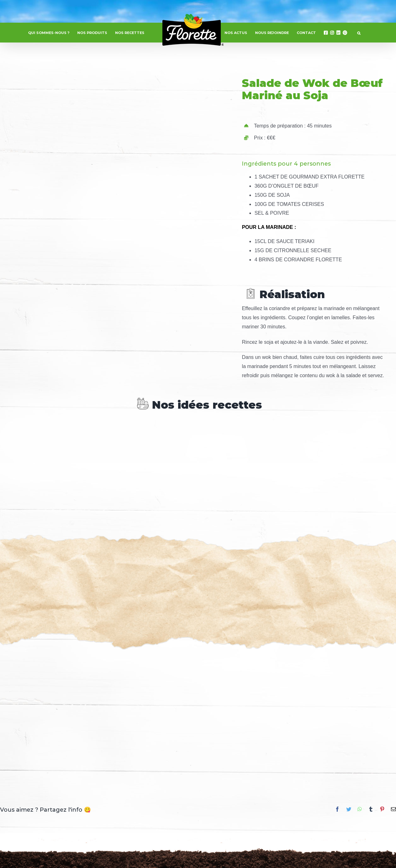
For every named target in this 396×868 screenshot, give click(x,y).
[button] (359, 33)
